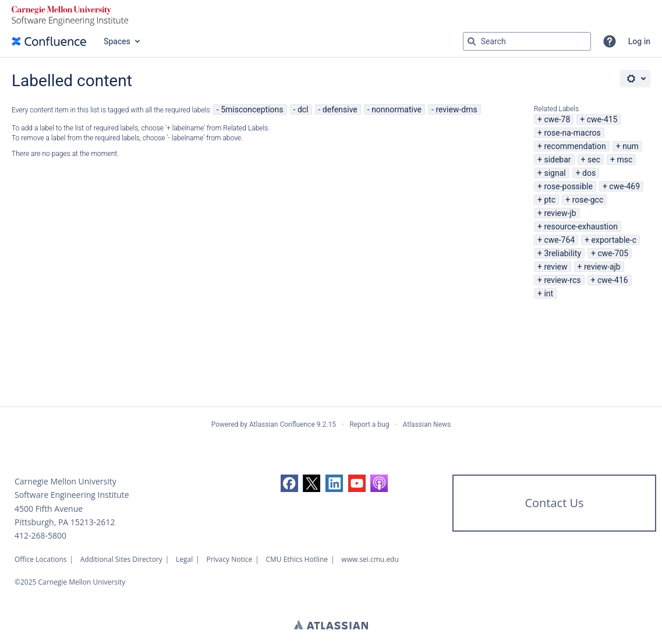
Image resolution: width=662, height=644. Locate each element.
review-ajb (602, 267)
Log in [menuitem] (639, 41)
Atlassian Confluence (282, 424)
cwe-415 (602, 119)
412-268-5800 (40, 535)
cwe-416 (613, 280)
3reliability (562, 253)
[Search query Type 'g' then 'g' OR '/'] (527, 41)
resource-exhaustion (581, 227)
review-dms (456, 109)
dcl (303, 109)
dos (589, 173)
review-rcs (562, 280)
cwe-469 (624, 186)
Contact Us (554, 503)
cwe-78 (557, 119)
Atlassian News (427, 424)
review (555, 267)
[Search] (472, 41)
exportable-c (614, 240)
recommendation (575, 146)
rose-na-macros (572, 133)
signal (555, 173)
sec (594, 160)
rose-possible (568, 186)
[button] (610, 41)
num (631, 146)
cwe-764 (559, 240)
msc (624, 160)
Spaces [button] (117, 41)
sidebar (557, 160)
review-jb (560, 213)
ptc (550, 200)
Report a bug (369, 424)
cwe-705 (613, 253)
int (548, 293)
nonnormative (397, 109)
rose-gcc (588, 200)
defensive (340, 109)
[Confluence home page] (49, 41)
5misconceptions (252, 109)
